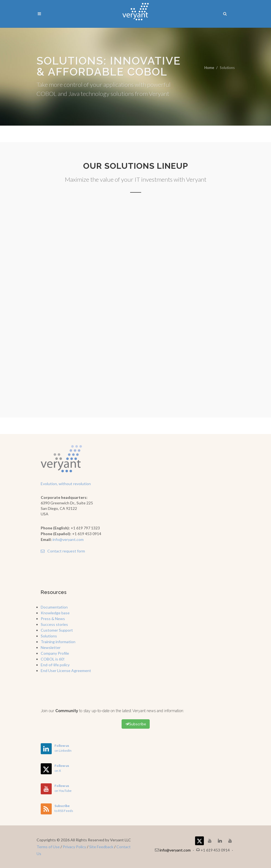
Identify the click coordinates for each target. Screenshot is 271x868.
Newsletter (51, 647)
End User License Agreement (66, 671)
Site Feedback (101, 847)
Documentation (54, 607)
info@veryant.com (68, 539)
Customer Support (57, 630)
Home (209, 68)
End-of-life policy (55, 665)
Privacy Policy (74, 847)
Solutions (49, 636)
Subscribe (136, 724)
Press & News (53, 619)
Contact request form (63, 551)
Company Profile (55, 653)
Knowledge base (55, 613)
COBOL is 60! (53, 659)
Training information (58, 642)
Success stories (54, 624)
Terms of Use (48, 847)
